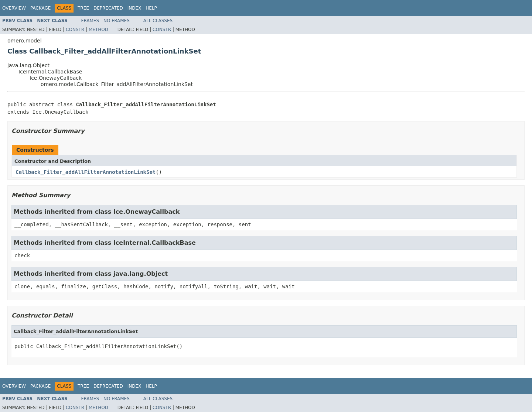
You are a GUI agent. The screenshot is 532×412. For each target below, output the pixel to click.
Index (134, 8)
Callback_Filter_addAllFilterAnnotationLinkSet (86, 172)
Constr (75, 30)
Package (40, 8)
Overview (14, 8)
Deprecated (108, 8)
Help (151, 8)
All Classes (158, 21)
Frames (90, 21)
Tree (83, 8)
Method (98, 30)
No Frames (117, 21)
